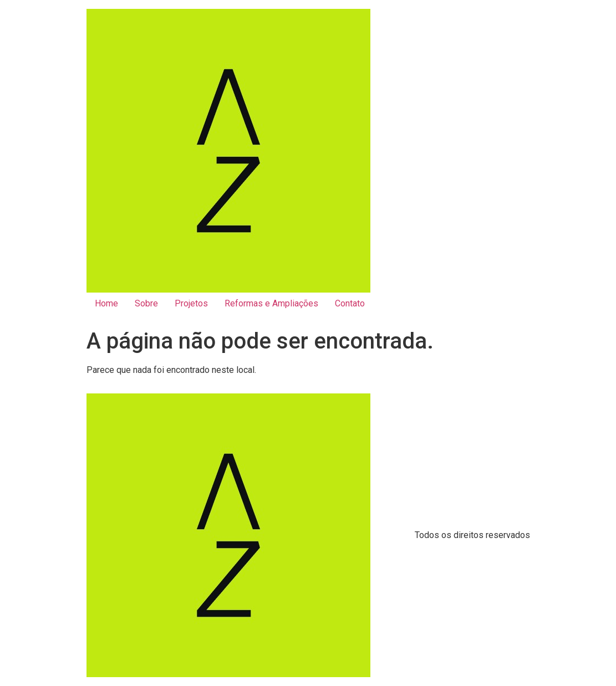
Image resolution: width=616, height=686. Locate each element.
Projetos (191, 303)
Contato (350, 303)
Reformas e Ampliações (271, 303)
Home (106, 303)
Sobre (146, 303)
